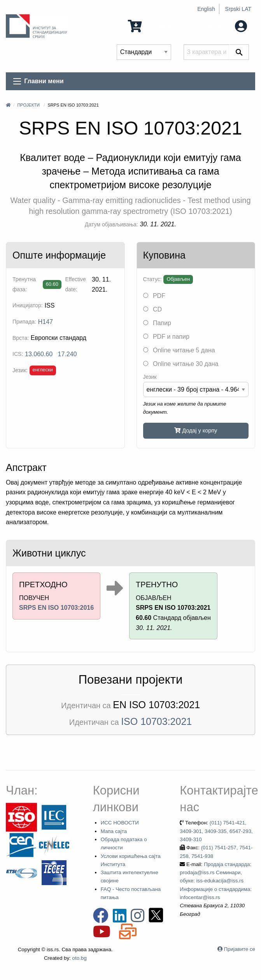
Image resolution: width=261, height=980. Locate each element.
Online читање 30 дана (181, 364)
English (206, 9)
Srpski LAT (238, 9)
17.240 (67, 354)
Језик (150, 377)
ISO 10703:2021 (156, 721)
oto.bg (80, 958)
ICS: (18, 354)
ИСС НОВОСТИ (120, 823)
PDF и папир (166, 337)
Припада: (24, 322)
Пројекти (28, 105)
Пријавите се (240, 949)
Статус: (152, 279)
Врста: (21, 338)
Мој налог (225, 25)
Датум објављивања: (111, 224)
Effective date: (75, 284)
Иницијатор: (28, 305)
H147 (46, 322)
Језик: (20, 370)
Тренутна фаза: (24, 284)
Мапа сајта (114, 831)
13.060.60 (39, 354)
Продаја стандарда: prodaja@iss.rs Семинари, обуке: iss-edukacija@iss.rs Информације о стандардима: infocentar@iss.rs (216, 881)
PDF (154, 296)
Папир (157, 323)
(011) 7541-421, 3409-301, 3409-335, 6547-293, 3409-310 (216, 831)
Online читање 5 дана (179, 350)
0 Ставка (150, 25)
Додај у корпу (196, 430)
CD (153, 309)
